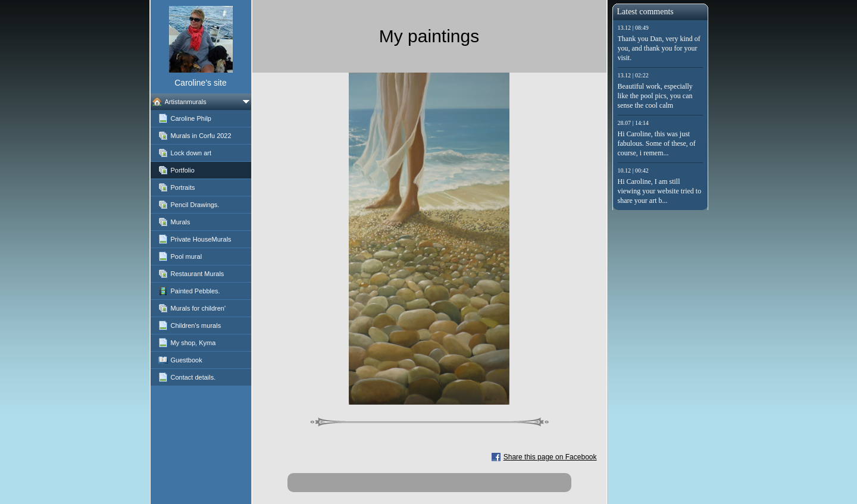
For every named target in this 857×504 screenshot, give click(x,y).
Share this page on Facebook (550, 457)
